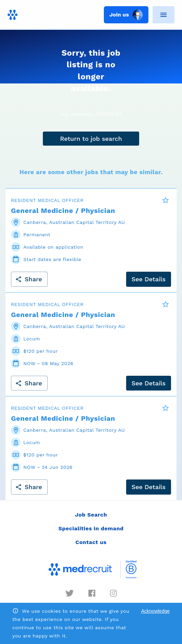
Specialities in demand (91, 528)
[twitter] (70, 593)
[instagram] (113, 593)
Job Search (91, 515)
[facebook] (92, 593)
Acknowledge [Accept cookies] (155, 611)
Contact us (91, 542)
